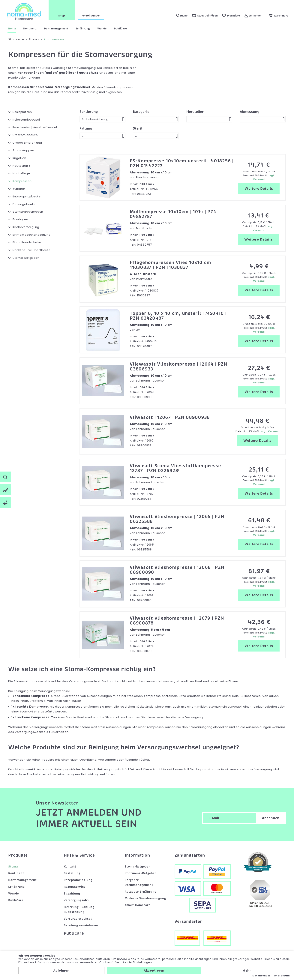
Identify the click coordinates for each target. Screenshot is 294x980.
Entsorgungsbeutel (27, 196)
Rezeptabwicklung (78, 880)
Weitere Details (259, 189)
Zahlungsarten (190, 855)
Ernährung (83, 28)
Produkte (18, 855)
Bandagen (20, 219)
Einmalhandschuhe (27, 242)
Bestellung (72, 873)
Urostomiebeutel (25, 135)
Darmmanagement (56, 28)
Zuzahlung (72, 894)
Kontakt (70, 867)
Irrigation (19, 158)
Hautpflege (21, 173)
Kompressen (22, 181)
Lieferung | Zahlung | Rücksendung (80, 910)
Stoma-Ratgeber (26, 258)
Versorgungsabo (76, 900)
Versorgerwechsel (78, 919)
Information (137, 855)
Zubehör (19, 189)
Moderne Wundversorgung (145, 898)
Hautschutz (21, 166)
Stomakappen (23, 150)
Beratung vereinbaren (81, 925)
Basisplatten (22, 112)
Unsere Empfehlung (27, 143)
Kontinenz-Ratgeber (140, 873)
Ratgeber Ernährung (141, 892)
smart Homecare (138, 905)
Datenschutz (261, 976)
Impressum (282, 976)
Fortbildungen (91, 16)
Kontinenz (30, 28)
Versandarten (189, 922)
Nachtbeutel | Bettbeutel (32, 250)
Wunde (102, 28)
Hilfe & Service (79, 855)
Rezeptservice (75, 887)
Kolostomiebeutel (26, 120)
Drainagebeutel (24, 204)
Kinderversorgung (26, 227)
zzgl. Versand (270, 431)
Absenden (271, 818)
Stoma (12, 28)
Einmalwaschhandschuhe (32, 235)
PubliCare (120, 28)
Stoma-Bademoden (28, 212)
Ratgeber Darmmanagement (139, 883)
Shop (62, 16)
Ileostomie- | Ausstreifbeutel (35, 127)
